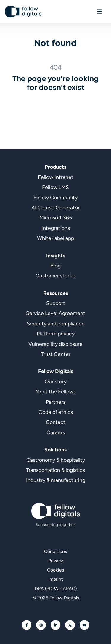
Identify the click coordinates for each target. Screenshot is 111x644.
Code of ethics (56, 412)
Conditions (55, 551)
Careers (56, 432)
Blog (55, 265)
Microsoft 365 (56, 218)
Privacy (56, 561)
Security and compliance (56, 323)
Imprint (56, 579)
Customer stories (56, 276)
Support (56, 303)
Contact (56, 422)
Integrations (56, 228)
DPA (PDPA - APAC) (56, 589)
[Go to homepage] (23, 12)
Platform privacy (56, 334)
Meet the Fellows (55, 392)
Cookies (55, 570)
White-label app (55, 238)
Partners (56, 402)
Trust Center (56, 354)
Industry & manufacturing (56, 480)
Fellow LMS (55, 187)
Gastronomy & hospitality (56, 460)
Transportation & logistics (55, 470)
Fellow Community (55, 197)
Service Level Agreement (56, 313)
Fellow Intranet (56, 177)
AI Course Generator (55, 208)
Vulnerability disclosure (55, 344)
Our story (56, 381)
